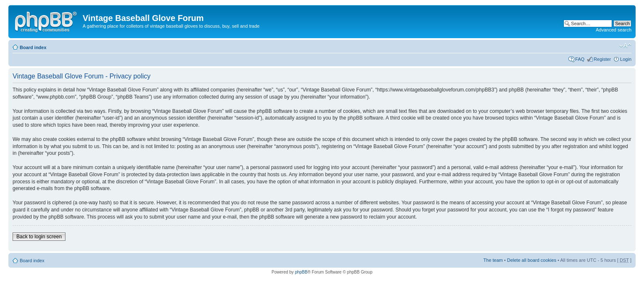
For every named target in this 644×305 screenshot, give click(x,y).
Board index (33, 47)
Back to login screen (39, 237)
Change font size (625, 46)
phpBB (301, 272)
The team (493, 260)
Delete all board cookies (531, 260)
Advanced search (614, 30)
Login (626, 59)
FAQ (580, 59)
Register (602, 59)
